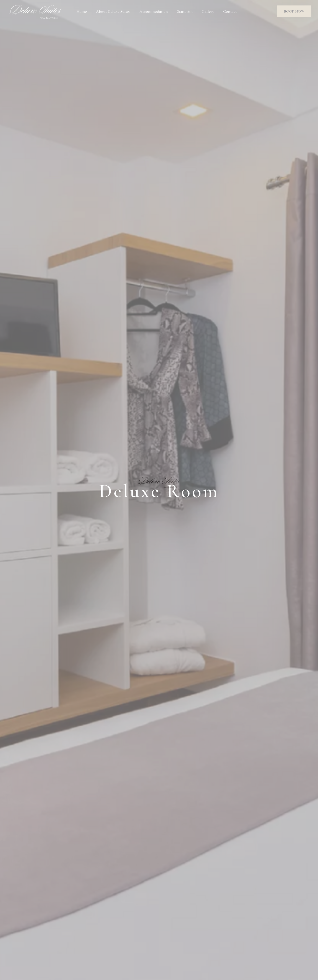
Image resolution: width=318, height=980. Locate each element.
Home (82, 11)
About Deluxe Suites (113, 11)
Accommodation (154, 11)
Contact (230, 11)
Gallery (208, 11)
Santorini (185, 11)
